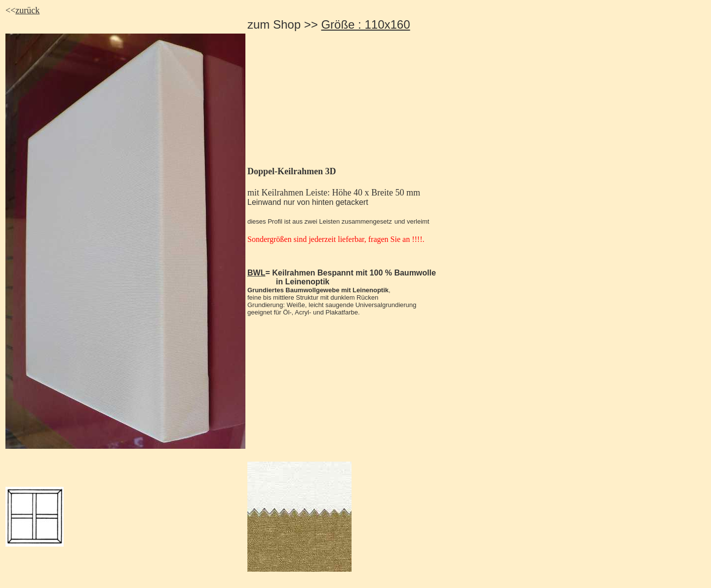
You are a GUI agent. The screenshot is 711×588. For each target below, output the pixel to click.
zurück (27, 10)
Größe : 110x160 (365, 24)
